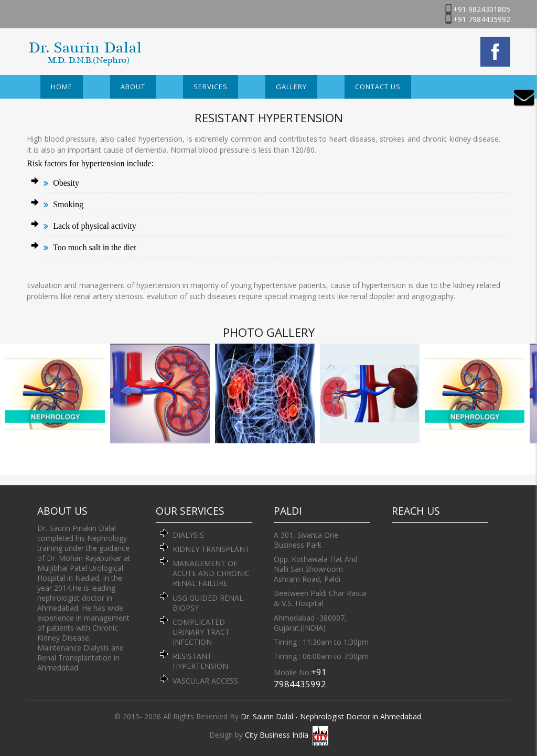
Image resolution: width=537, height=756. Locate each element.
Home (62, 87)
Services (211, 87)
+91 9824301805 (482, 9)
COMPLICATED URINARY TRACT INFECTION (201, 632)
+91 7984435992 (482, 19)
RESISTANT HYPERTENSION (200, 661)
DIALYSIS (188, 535)
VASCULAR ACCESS (205, 681)
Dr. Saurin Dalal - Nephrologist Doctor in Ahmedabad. (332, 716)
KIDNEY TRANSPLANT (211, 549)
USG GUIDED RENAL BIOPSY (208, 603)
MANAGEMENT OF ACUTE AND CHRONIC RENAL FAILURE (211, 573)
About (133, 87)
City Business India (277, 735)
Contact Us (378, 87)
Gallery (291, 87)
